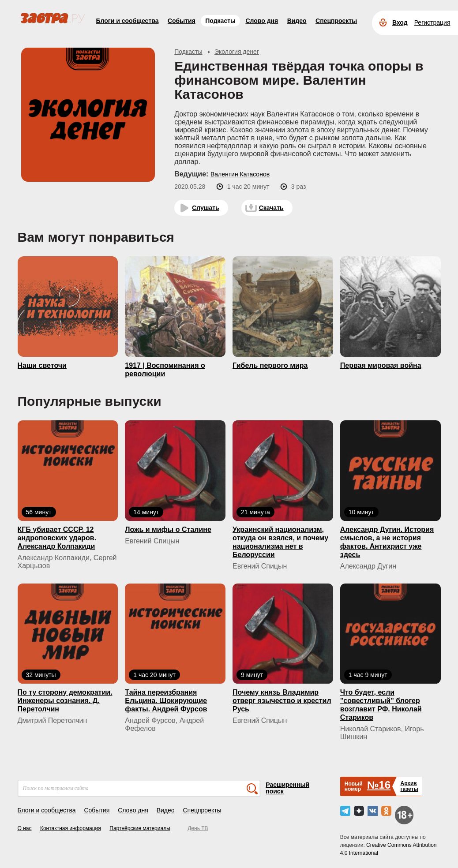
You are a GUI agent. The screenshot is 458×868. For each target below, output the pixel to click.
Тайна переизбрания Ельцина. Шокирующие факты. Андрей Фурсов (166, 701)
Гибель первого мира (270, 365)
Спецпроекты (336, 21)
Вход (400, 22)
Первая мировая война (381, 365)
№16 (379, 785)
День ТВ (198, 828)
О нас (25, 828)
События (182, 21)
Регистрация (432, 22)
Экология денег (237, 52)
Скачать (271, 208)
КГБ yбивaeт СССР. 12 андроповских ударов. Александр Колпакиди (57, 538)
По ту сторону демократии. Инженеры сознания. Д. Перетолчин (65, 701)
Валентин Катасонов (240, 174)
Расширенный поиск (287, 788)
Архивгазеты (409, 786)
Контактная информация (71, 828)
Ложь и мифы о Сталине (168, 529)
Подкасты (220, 21)
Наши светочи (42, 365)
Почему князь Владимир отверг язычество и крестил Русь (282, 701)
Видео (297, 21)
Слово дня (262, 21)
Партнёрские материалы (140, 828)
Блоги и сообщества (128, 21)
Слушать (206, 208)
